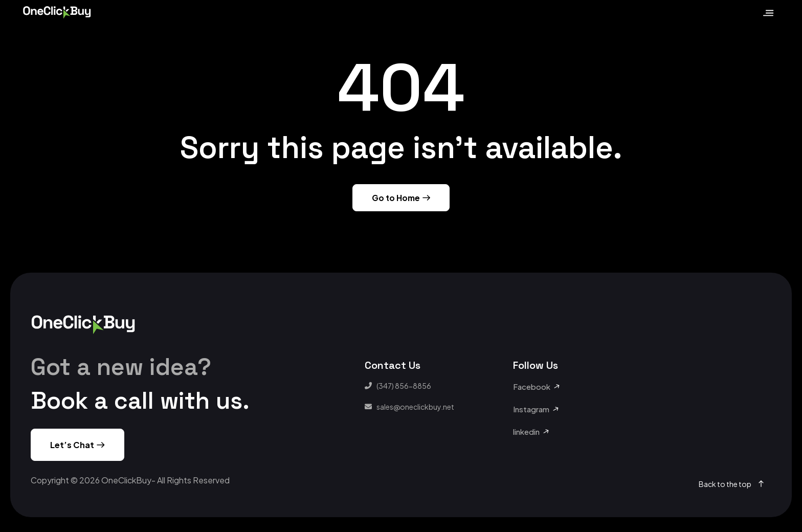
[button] (537, 387)
